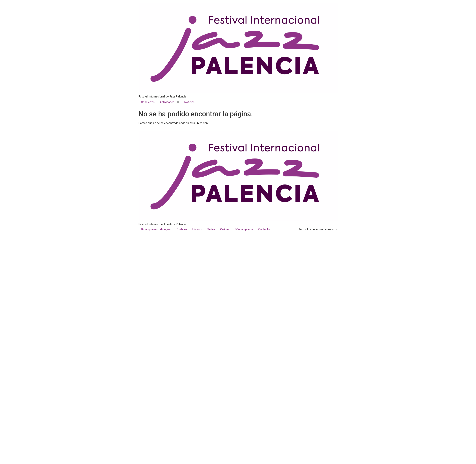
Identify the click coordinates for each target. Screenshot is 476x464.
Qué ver (225, 229)
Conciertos (148, 102)
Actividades (167, 102)
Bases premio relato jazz (156, 229)
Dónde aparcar (244, 229)
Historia (197, 229)
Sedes (211, 229)
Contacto (264, 229)
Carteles (182, 229)
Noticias (189, 102)
